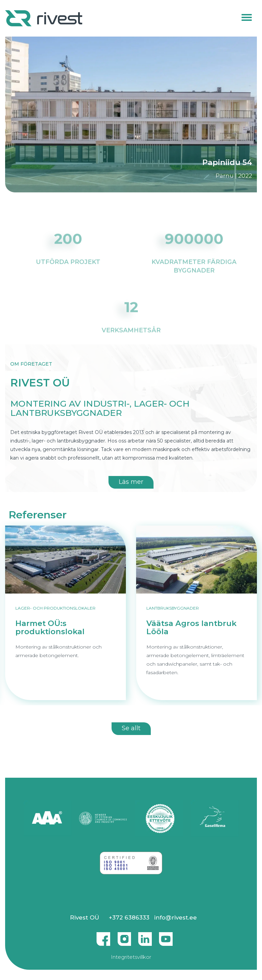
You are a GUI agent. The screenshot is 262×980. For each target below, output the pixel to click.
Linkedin (145, 936)
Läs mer (131, 482)
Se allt (131, 728)
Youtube (166, 936)
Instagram (124, 936)
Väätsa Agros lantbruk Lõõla (191, 628)
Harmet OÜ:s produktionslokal (50, 628)
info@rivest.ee (176, 917)
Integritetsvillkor (131, 957)
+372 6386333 (129, 917)
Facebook (103, 936)
